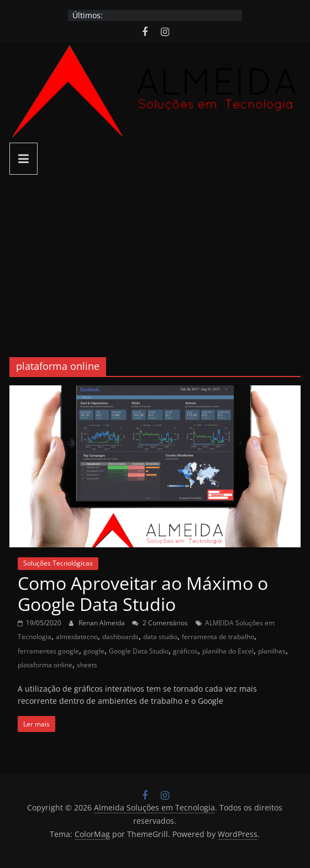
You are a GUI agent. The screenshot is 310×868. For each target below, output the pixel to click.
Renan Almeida (103, 623)
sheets (87, 665)
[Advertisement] (155, 258)
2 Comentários (160, 623)
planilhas (272, 651)
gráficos (185, 651)
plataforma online (45, 665)
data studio (160, 637)
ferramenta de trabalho (218, 637)
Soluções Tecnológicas (58, 563)
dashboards (120, 637)
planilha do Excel (228, 651)
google (94, 651)
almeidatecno (77, 637)
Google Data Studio (139, 651)
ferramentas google (48, 651)
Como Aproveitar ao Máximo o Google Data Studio (143, 594)
